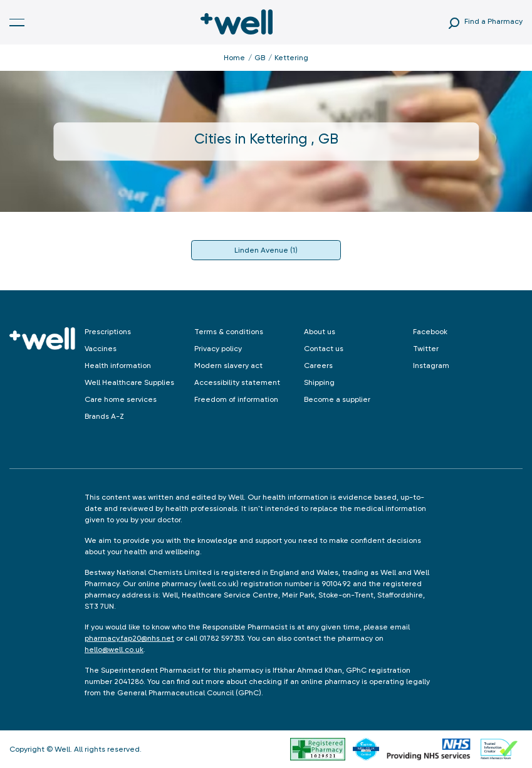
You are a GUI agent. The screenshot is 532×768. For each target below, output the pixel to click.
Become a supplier (337, 399)
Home (234, 58)
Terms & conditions (229, 332)
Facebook (430, 332)
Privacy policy (218, 349)
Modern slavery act (228, 366)
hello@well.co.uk (114, 650)
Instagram (431, 366)
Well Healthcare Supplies (129, 382)
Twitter (426, 349)
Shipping (319, 382)
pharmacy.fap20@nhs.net (129, 638)
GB (260, 58)
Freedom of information (236, 399)
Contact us (324, 349)
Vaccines (101, 349)
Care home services (121, 399)
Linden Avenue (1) (266, 250)
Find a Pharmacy (493, 21)
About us (320, 332)
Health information (118, 366)
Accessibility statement (237, 382)
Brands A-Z (104, 416)
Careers (318, 366)
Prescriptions (108, 332)
